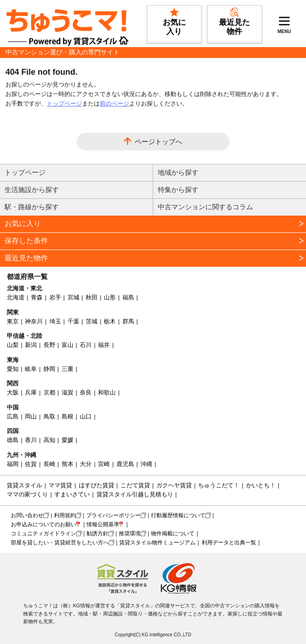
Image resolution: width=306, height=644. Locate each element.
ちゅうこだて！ (219, 485)
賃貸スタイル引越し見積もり (135, 494)
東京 (13, 321)
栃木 (110, 321)
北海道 (16, 297)
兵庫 (31, 392)
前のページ (114, 103)
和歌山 (107, 392)
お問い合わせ (27, 515)
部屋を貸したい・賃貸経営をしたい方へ (60, 543)
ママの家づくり (27, 494)
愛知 (13, 369)
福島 (128, 297)
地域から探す (178, 172)
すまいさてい (72, 494)
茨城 (92, 321)
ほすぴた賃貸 (97, 485)
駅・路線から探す (32, 207)
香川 (31, 440)
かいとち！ (261, 485)
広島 (13, 416)
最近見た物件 (26, 258)
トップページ (64, 103)
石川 (86, 345)
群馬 (128, 321)
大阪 (13, 392)
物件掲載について (173, 533)
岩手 (55, 297)
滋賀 (68, 392)
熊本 (68, 464)
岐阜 (31, 369)
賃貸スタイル (24, 485)
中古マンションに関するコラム (205, 207)
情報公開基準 (103, 524)
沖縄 (146, 464)
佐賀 (31, 464)
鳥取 (49, 416)
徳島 (13, 440)
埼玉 (55, 321)
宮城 (73, 297)
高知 (49, 440)
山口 (86, 416)
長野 (49, 345)
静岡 (49, 369)
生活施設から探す (32, 190)
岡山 (31, 416)
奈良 (86, 392)
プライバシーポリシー (113, 515)
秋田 (92, 297)
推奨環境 (130, 533)
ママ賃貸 (60, 485)
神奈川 (34, 321)
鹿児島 (125, 464)
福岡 (13, 464)
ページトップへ (158, 142)
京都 (49, 392)
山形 (110, 297)
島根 (68, 416)
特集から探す (178, 190)
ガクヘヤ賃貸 (174, 485)
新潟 (31, 345)
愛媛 (68, 440)
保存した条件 (26, 241)
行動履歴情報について (178, 515)
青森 (37, 297)
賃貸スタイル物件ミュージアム (157, 543)
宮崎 (104, 464)
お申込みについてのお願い (44, 524)
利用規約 (65, 515)
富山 (68, 345)
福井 (104, 345)
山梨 (13, 345)
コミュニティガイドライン (44, 533)
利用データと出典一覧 (229, 543)
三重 (68, 369)
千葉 (73, 321)
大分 (86, 464)
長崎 (49, 464)
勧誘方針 (97, 533)
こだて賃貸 (135, 485)
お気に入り (23, 223)
